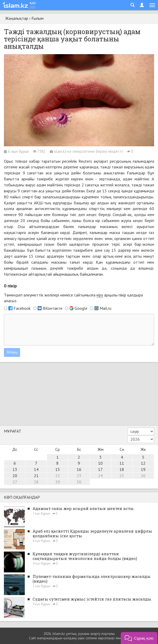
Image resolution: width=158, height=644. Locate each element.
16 (79, 469)
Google (81, 308)
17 (100, 469)
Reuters (85, 161)
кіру (100, 295)
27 (15, 482)
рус (33, 7)
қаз (33, 3)
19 (143, 469)
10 (100, 463)
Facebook (22, 308)
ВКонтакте (53, 308)
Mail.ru (105, 308)
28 (36, 482)
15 (58, 469)
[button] (139, 638)
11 (122, 463)
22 (58, 476)
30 (79, 482)
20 (15, 476)
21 (36, 476)
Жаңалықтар (17, 18)
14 (36, 469)
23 (79, 476)
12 (143, 463)
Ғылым (38, 18)
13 (15, 469)
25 (122, 476)
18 (122, 469)
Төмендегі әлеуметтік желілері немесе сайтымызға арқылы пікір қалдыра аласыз (73, 298)
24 (100, 476)
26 (143, 476)
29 (58, 482)
